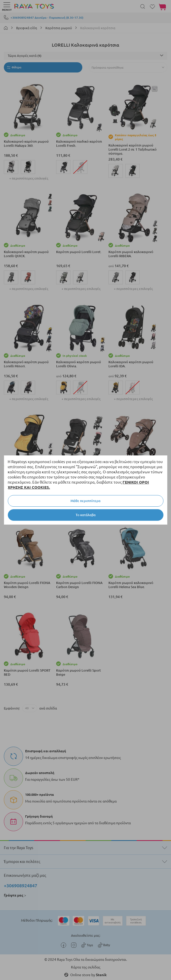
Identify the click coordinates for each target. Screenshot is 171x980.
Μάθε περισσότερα (85, 501)
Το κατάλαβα (86, 515)
